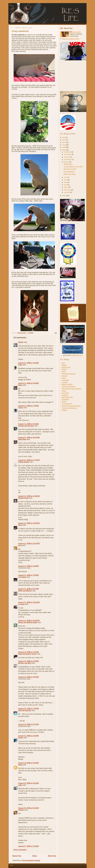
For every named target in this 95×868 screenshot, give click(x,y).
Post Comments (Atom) (31, 860)
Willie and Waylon (25, 591)
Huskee (64, 376)
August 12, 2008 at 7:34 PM (28, 709)
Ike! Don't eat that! (70, 169)
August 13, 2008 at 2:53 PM (28, 736)
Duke (20, 365)
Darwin (64, 369)
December (68, 152)
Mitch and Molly (67, 384)
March (66, 187)
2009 (64, 147)
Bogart (64, 365)
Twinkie (64, 410)
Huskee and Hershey (26, 426)
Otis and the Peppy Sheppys (72, 389)
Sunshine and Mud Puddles (71, 406)
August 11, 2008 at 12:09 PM (29, 523)
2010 (64, 145)
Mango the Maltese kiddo (28, 622)
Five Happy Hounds (69, 374)
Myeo (20, 765)
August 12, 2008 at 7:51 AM (28, 652)
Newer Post (17, 856)
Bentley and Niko (25, 663)
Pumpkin (65, 395)
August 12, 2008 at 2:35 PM (28, 677)
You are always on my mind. (73, 167)
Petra (20, 525)
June (66, 180)
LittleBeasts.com (77, 355)
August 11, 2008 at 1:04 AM (28, 363)
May (66, 182)
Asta (20, 545)
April (66, 185)
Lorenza (21, 604)
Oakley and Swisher (69, 387)
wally (20, 785)
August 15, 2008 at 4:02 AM (28, 783)
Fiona (64, 372)
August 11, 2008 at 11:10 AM (29, 460)
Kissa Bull (65, 380)
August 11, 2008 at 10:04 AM (29, 437)
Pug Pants (65, 393)
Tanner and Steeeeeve (69, 408)
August (67, 162)
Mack (20, 385)
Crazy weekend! (69, 172)
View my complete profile (70, 39)
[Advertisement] (73, 76)
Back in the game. (70, 174)
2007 (64, 196)
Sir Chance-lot (67, 404)
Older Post (52, 856)
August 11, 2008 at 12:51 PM (29, 543)
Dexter (21, 738)
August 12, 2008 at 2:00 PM (28, 661)
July (66, 177)
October (67, 157)
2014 (64, 137)
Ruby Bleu (22, 439)
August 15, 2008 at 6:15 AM (28, 808)
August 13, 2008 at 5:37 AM (28, 724)
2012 (64, 140)
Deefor (21, 342)
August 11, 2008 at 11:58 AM (29, 496)
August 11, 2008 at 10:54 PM (29, 621)
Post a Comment (20, 850)
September (68, 159)
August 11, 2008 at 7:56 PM (28, 575)
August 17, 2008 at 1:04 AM (28, 846)
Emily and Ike (76, 32)
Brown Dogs (66, 367)
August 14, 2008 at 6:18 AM (28, 763)
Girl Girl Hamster (25, 710)
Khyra (64, 378)
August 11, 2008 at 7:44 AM (28, 406)
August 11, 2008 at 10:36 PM (29, 602)
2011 (64, 142)
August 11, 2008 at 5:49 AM (28, 383)
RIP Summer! (68, 164)
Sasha (64, 402)
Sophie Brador (24, 462)
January (67, 192)
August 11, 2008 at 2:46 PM (28, 566)
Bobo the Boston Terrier (27, 654)
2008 (64, 150)
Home (34, 856)
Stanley (21, 810)
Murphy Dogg (23, 498)
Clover (21, 408)
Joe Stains (22, 577)
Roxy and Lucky (67, 397)
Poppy (64, 391)
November (68, 154)
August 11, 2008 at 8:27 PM (28, 589)
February (67, 190)
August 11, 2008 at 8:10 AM (28, 424)
